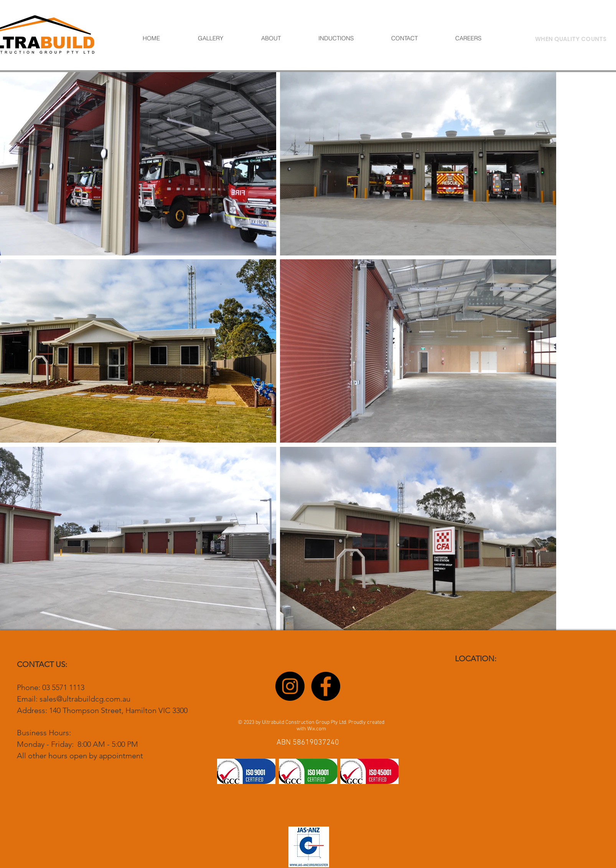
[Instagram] (290, 686)
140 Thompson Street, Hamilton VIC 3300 (118, 710)
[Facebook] (326, 686)
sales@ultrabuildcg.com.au (85, 699)
